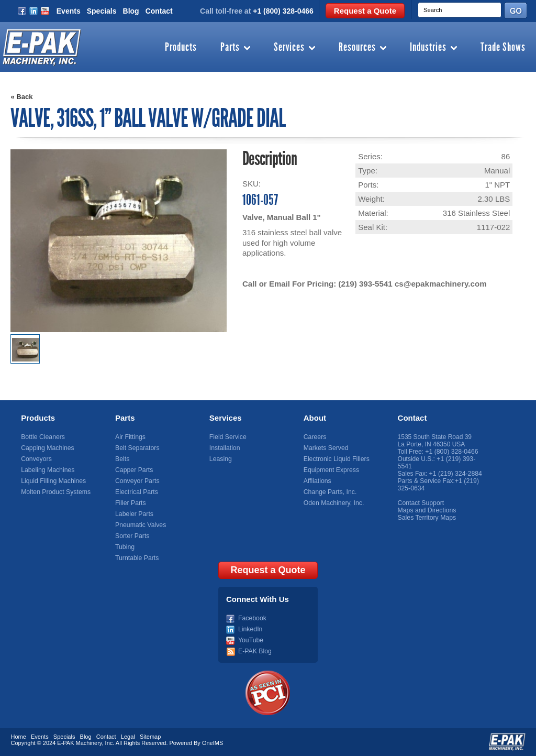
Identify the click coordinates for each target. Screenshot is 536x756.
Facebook (252, 618)
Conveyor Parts (137, 481)
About (315, 418)
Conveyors (36, 459)
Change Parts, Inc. (330, 492)
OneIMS (213, 743)
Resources (357, 48)
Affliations (317, 481)
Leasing (220, 459)
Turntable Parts (137, 558)
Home (18, 737)
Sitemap (150, 737)
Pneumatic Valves (140, 525)
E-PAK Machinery (79, 743)
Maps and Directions (426, 510)
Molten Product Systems (55, 492)
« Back (21, 97)
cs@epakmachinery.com (440, 284)
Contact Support (421, 503)
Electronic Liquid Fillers (336, 459)
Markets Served (326, 448)
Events (69, 11)
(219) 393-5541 (365, 284)
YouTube (250, 640)
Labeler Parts (134, 514)
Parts (230, 48)
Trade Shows (503, 48)
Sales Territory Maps (426, 518)
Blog (131, 11)
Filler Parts (130, 503)
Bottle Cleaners (42, 437)
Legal (128, 737)
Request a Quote (365, 11)
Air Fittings (130, 437)
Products (181, 48)
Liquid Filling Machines (53, 481)
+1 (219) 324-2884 (455, 474)
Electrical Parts (136, 492)
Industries (428, 48)
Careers (315, 437)
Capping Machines (47, 448)
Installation (224, 448)
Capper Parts (134, 470)
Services (289, 48)
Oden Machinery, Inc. (333, 503)
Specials (102, 11)
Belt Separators (137, 448)
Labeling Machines (47, 470)
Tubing (125, 547)
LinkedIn (250, 629)
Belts (122, 459)
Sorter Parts (132, 536)
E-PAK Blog (254, 651)
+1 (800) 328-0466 (283, 11)
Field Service (227, 437)
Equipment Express (331, 470)
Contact (159, 11)
